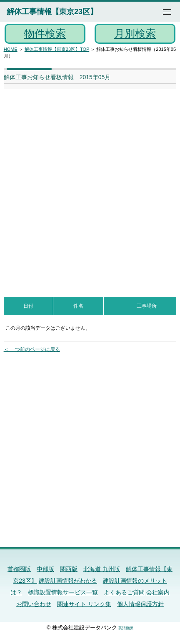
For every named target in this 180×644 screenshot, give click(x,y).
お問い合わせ (34, 604)
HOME (11, 49)
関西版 (69, 569)
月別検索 (135, 33)
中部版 (45, 569)
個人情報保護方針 (140, 604)
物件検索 (45, 33)
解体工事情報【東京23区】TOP (57, 49)
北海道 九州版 (102, 569)
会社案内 (158, 592)
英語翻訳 (126, 628)
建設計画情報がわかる (68, 581)
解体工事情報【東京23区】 (52, 12)
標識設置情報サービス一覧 (63, 592)
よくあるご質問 (124, 592)
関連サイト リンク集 (84, 604)
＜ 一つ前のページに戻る (32, 349)
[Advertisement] (90, 188)
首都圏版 (19, 569)
